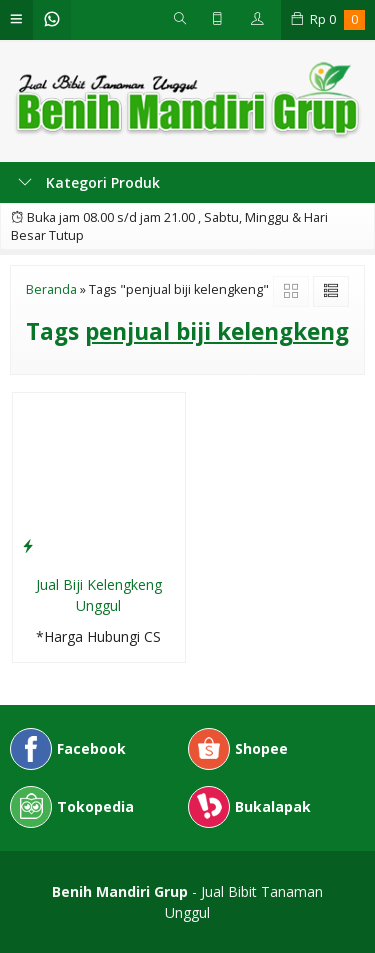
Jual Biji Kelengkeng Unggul (99, 595)
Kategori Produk (89, 182)
